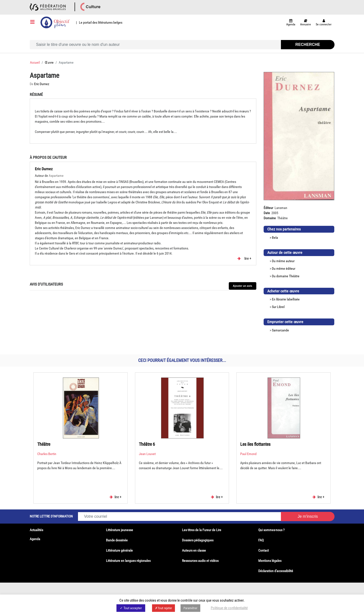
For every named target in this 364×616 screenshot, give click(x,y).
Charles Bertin (47, 454)
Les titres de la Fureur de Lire (202, 530)
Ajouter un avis (243, 286)
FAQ (261, 540)
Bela (275, 238)
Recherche (308, 45)
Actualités (36, 530)
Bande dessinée (117, 540)
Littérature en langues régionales (128, 561)
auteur (290, 261)
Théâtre (294, 276)
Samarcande (280, 330)
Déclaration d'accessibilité (276, 571)
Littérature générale (119, 550)
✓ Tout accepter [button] (131, 608)
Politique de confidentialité (229, 608)
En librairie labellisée (286, 299)
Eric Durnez (42, 84)
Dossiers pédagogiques (198, 540)
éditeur (291, 268)
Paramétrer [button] (190, 608)
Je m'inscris (308, 516)
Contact (263, 550)
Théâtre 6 (147, 444)
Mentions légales (270, 561)
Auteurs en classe (194, 550)
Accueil (35, 62)
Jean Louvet (147, 454)
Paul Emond (248, 454)
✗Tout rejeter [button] (163, 608)
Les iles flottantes (255, 444)
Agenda (35, 539)
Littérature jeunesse (120, 530)
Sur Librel (278, 307)
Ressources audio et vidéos (200, 561)
